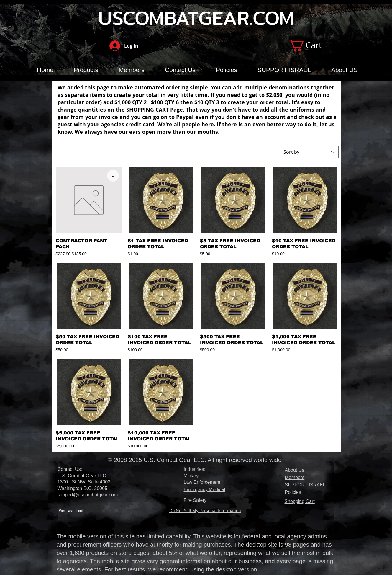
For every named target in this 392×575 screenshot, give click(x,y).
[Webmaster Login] (72, 511)
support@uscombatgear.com (88, 495)
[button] (312, 45)
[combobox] (309, 152)
